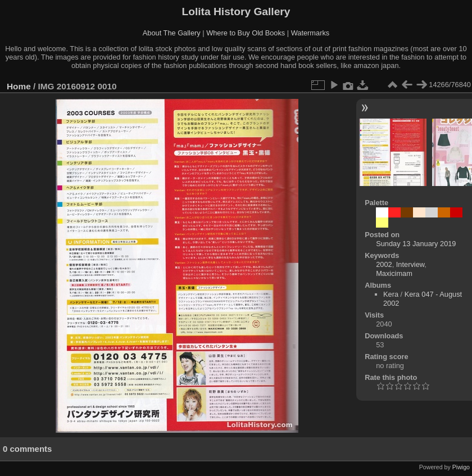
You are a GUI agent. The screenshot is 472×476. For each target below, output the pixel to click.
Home (19, 86)
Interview (410, 264)
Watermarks (310, 33)
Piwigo (461, 467)
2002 (384, 264)
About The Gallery (172, 33)
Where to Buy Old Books (246, 33)
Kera (391, 294)
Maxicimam (394, 273)
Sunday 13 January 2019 (416, 244)
